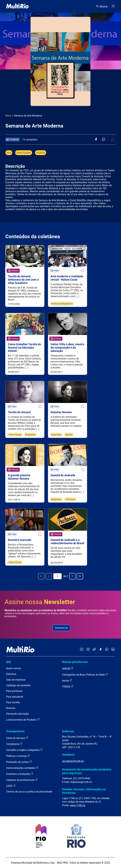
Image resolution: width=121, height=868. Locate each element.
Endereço (68, 731)
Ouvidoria (68, 755)
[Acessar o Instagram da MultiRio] (88, 650)
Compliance (14, 744)
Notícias (11, 708)
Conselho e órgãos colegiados (24, 750)
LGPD (11, 786)
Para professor (14, 691)
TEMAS (68, 686)
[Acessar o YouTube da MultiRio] (82, 650)
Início (8, 116)
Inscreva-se (61, 628)
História (41, 153)
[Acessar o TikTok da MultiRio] (94, 650)
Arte (9, 153)
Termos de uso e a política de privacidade (29, 792)
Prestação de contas (19, 762)
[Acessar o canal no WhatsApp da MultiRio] (107, 650)
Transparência (15, 731)
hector (67, 680)
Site (9, 662)
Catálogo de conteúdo (18, 685)
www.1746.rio (78, 805)
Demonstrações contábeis (22, 768)
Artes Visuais (24, 153)
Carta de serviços (17, 738)
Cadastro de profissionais (22, 780)
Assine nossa (40, 602)
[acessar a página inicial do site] (17, 6)
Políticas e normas (18, 756)
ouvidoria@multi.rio (73, 761)
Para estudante (15, 697)
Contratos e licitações (20, 774)
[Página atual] (58, 576)
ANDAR (68, 668)
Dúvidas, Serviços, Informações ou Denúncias (84, 791)
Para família (13, 702)
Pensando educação (17, 714)
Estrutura (11, 674)
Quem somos (14, 668)
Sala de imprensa (16, 680)
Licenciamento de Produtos (23, 720)
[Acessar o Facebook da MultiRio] (101, 650)
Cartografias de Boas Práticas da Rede (85, 674)
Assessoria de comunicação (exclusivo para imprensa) (87, 771)
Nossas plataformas (75, 662)
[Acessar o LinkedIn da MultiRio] (113, 650)
